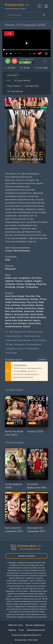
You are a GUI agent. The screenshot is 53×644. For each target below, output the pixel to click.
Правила (12, 630)
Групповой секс (32, 86)
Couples (38, 281)
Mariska (34, 299)
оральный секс (15, 336)
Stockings (10, 287)
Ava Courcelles (22, 314)
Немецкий (10, 269)
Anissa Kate (30, 308)
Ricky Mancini (25, 320)
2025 (8, 260)
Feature (19, 281)
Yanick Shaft (35, 323)
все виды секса (19, 332)
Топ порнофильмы (15, 91)
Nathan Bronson (38, 317)
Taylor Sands (37, 314)
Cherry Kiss (32, 302)
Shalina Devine (22, 299)
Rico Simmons (20, 323)
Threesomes (32, 287)
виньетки (20, 344)
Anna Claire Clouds (15, 296)
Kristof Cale (23, 317)
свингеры (12, 353)
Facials (20, 284)
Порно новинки (14, 86)
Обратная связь (15, 625)
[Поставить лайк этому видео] (8, 61)
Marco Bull (10, 317)
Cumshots (10, 284)
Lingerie (28, 281)
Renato (27, 326)
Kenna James (19, 302)
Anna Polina (17, 311)
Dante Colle (11, 320)
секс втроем (40, 340)
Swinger (20, 287)
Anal (15, 278)
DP (33, 278)
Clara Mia (30, 296)
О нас (21, 630)
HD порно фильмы (22, 80)
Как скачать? (13, 75)
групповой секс (33, 336)
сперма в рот (33, 349)
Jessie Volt (29, 311)
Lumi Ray (19, 308)
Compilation (25, 278)
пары (10, 344)
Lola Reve (15, 305)
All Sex (8, 278)
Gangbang (30, 284)
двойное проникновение (19, 340)
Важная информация (35, 625)
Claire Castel (28, 305)
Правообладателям (36, 630)
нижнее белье (35, 344)
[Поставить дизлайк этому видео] (14, 61)
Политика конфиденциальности (26, 635)
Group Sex (41, 284)
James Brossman (13, 326)
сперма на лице (15, 349)
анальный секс (36, 332)
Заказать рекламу (27, 556)
